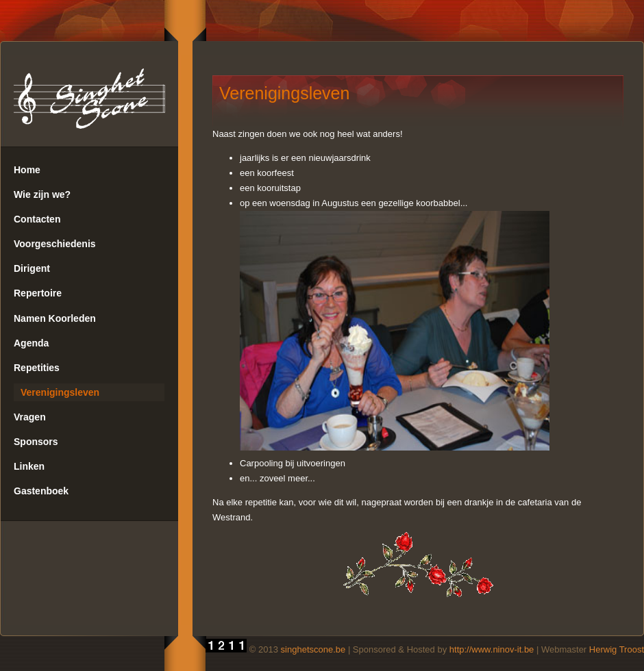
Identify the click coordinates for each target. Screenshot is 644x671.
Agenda (31, 343)
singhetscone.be (313, 649)
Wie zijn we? (42, 194)
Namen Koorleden (55, 318)
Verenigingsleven (60, 392)
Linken (29, 466)
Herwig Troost (617, 649)
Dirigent (32, 268)
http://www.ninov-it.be (492, 649)
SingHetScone (90, 101)
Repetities (37, 368)
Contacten (37, 219)
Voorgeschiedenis (55, 244)
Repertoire (38, 293)
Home (27, 170)
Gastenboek (41, 491)
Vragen (30, 417)
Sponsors (36, 442)
